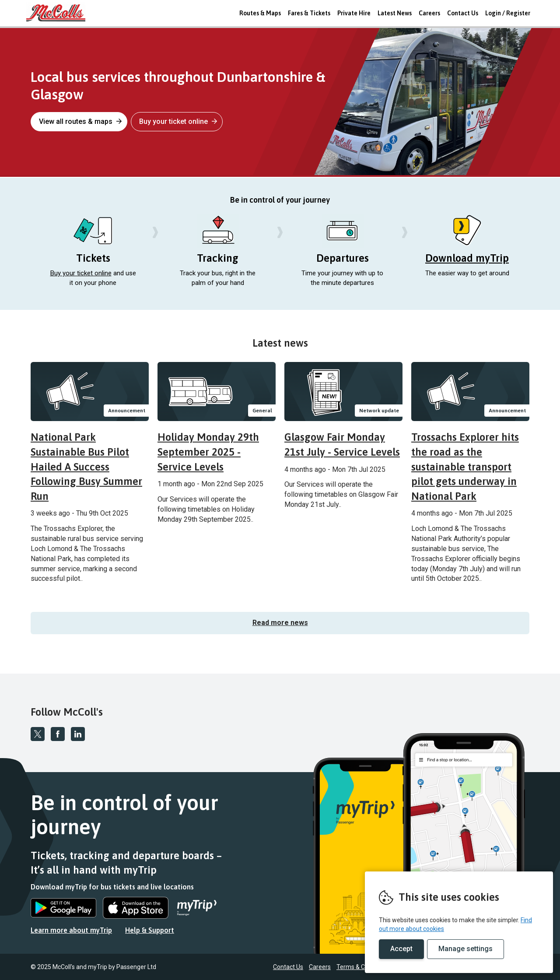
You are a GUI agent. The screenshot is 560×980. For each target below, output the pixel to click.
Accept (401, 949)
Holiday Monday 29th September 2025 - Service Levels (208, 452)
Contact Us (463, 13)
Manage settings (465, 949)
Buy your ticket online (178, 121)
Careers (429, 13)
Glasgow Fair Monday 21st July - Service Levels (342, 444)
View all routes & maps (80, 121)
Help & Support (150, 930)
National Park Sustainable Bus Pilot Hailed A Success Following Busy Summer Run (86, 466)
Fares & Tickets (309, 13)
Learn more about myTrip (71, 930)
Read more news (280, 623)
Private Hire (354, 13)
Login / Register (508, 13)
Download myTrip (467, 258)
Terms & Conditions (363, 967)
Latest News (395, 13)
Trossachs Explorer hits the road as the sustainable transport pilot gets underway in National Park (465, 466)
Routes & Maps (260, 13)
